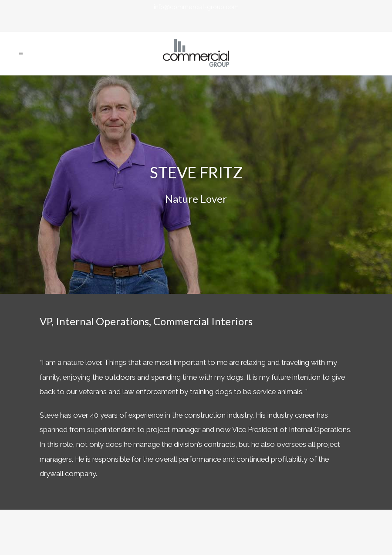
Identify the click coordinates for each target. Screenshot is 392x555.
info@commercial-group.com (196, 7)
